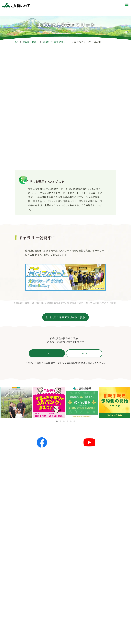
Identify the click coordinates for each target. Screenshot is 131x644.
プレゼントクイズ (92, 556)
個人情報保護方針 (95, 611)
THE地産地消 (93, 548)
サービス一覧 (23, 611)
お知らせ (53, 520)
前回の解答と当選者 (96, 570)
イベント (55, 538)
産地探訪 (90, 538)
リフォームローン (26, 630)
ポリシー (88, 602)
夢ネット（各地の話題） (64, 534)
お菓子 (54, 579)
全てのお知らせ (59, 524)
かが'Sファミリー (25, 570)
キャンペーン (58, 543)
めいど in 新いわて (93, 520)
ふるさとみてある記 (96, 543)
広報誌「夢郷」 (22, 556)
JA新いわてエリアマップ (99, 529)
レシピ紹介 (54, 556)
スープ (54, 575)
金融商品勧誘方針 (95, 616)
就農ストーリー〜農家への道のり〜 (103, 534)
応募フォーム (92, 566)
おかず (54, 570)
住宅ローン (23, 625)
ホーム (17, 520)
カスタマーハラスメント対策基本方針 (105, 630)
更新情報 (55, 529)
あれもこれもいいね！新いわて (32, 579)
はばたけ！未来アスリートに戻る (66, 317)
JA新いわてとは (22, 602)
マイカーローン (25, 634)
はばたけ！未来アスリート (30, 589)
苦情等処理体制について (98, 625)
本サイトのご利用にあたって (101, 635)
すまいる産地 (23, 575)
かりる (21, 620)
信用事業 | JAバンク (28, 616)
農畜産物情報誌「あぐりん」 (31, 593)
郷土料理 (55, 584)
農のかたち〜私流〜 (26, 566)
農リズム (21, 584)
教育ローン (23, 639)
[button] (57, 421)
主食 (53, 566)
